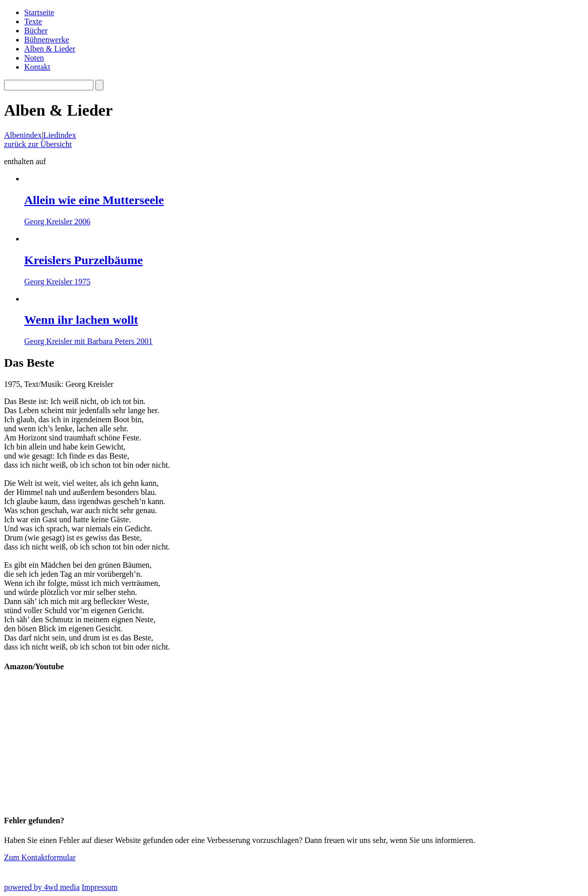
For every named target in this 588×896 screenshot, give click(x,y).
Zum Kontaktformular (40, 857)
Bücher (36, 31)
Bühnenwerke (47, 40)
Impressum (100, 887)
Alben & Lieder (50, 49)
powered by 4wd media (42, 887)
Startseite (39, 12)
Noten (34, 58)
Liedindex (60, 135)
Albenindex (23, 135)
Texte (33, 21)
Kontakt (37, 67)
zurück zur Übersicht (38, 144)
